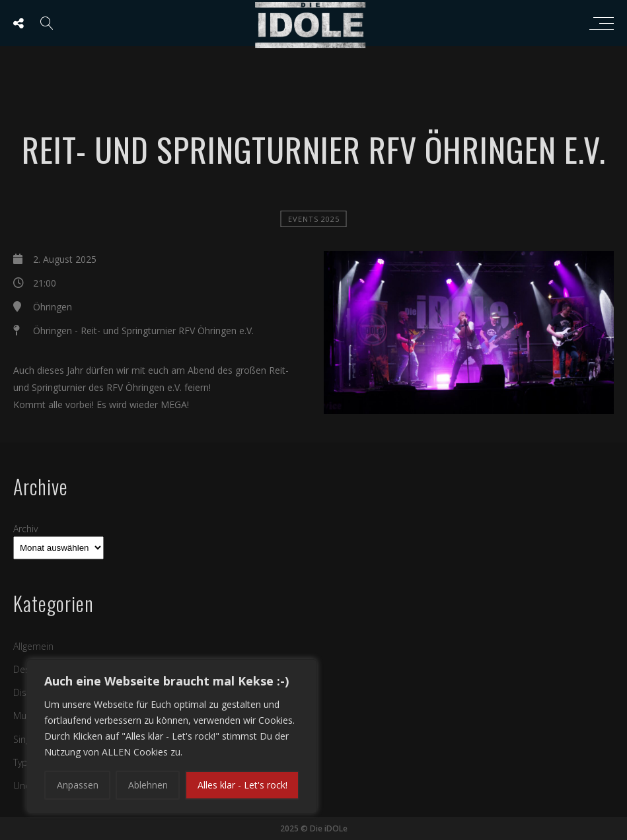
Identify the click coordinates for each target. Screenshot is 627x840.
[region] (172, 736)
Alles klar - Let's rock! (242, 785)
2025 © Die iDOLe (314, 828)
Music (25, 716)
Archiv (25, 529)
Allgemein (33, 646)
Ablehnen (148, 785)
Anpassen (78, 785)
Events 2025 (314, 219)
